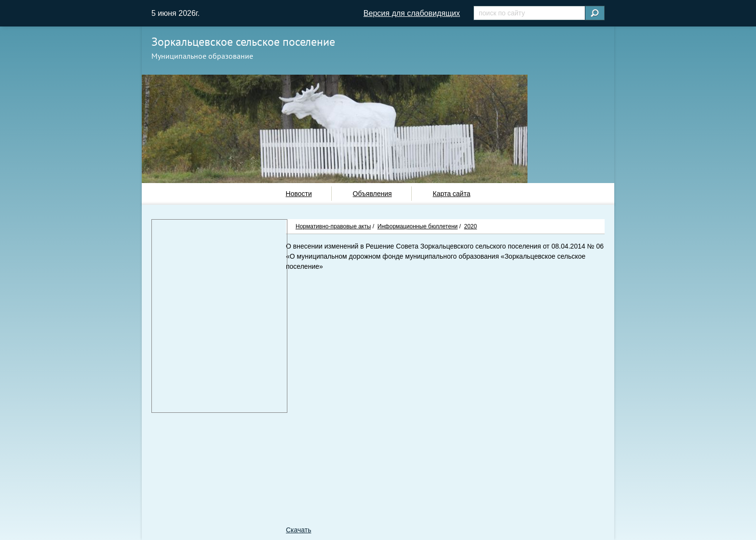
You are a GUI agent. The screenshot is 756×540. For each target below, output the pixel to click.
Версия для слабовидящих (412, 13)
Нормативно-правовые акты (333, 226)
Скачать (299, 530)
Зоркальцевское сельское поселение (243, 42)
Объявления (372, 194)
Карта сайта (451, 194)
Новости (299, 194)
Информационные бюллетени (418, 226)
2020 (471, 226)
